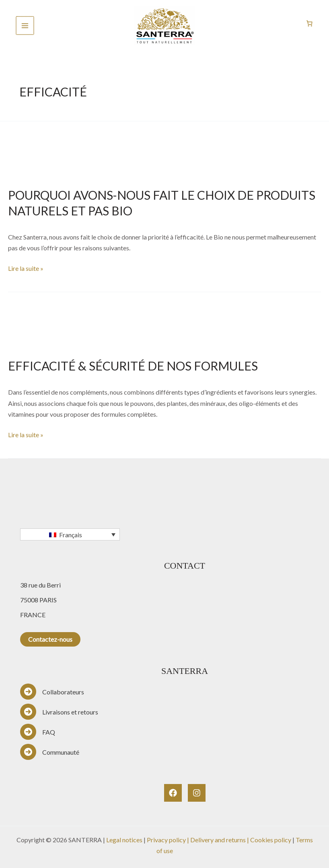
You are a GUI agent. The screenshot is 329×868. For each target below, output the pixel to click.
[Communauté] (50, 752)
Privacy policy (166, 840)
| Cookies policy (270, 840)
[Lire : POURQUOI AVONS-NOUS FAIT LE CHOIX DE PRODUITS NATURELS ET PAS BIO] (164, 148)
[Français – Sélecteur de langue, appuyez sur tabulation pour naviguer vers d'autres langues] (70, 534)
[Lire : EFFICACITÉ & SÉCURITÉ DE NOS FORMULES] (164, 319)
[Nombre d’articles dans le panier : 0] (310, 24)
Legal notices (124, 840)
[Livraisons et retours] (59, 712)
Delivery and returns (219, 840)
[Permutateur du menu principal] (25, 25)
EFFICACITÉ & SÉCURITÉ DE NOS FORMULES (133, 366)
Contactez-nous (50, 639)
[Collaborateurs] (52, 692)
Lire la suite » (26, 267)
